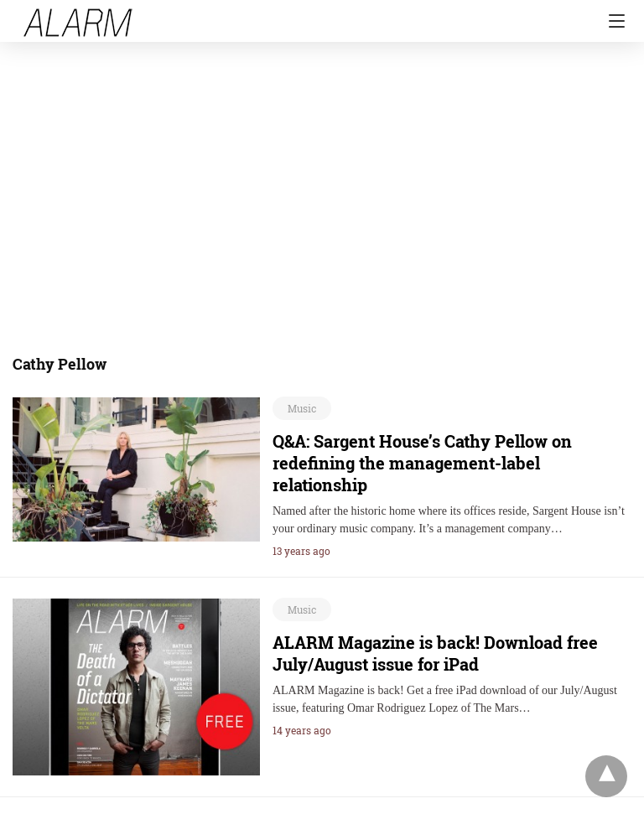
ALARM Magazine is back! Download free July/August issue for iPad (435, 653)
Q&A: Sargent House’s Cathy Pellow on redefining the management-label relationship (422, 463)
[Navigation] (613, 21)
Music (302, 408)
